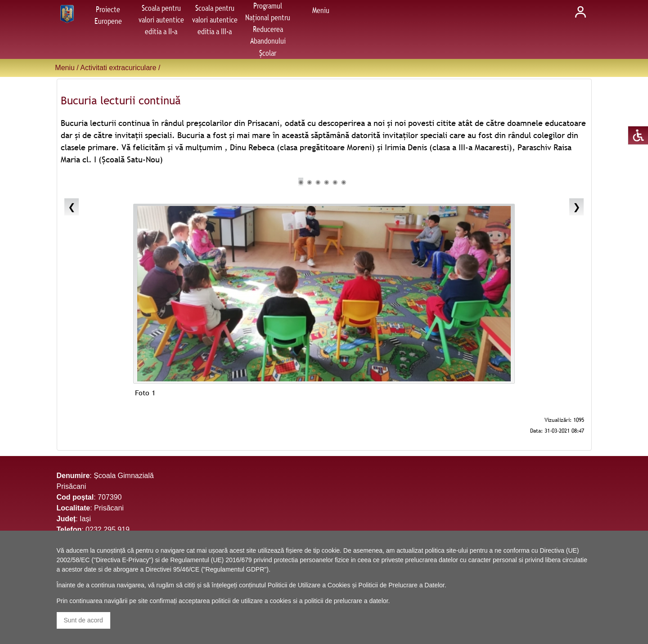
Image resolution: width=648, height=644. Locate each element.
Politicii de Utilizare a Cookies (309, 585)
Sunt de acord (83, 620)
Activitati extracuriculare (118, 68)
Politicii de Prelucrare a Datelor (401, 585)
